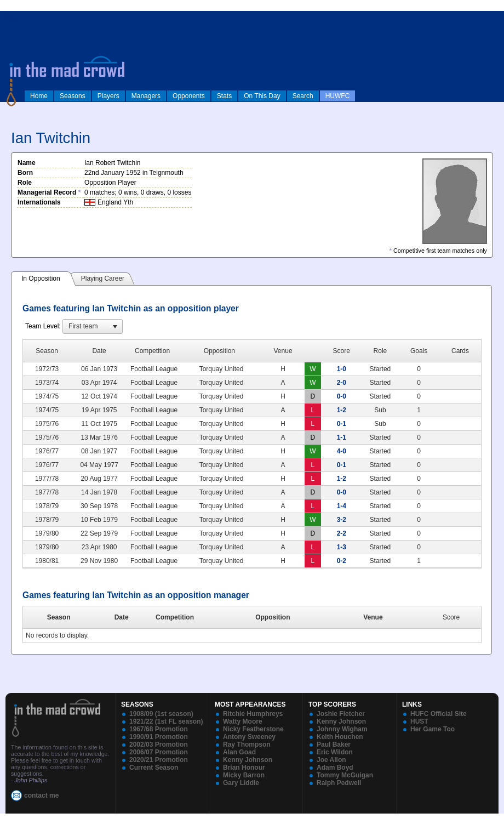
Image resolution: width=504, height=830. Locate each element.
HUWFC (338, 96)
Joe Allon (331, 760)
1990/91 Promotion (159, 737)
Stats (224, 96)
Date (122, 617)
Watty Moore (243, 721)
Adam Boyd (335, 768)
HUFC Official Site (439, 714)
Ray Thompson (247, 744)
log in (12, 18)
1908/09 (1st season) (161, 714)
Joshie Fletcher (341, 714)
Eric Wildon (335, 752)
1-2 (342, 410)
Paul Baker (334, 744)
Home (39, 96)
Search (303, 96)
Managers (146, 96)
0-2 (342, 561)
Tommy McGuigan (345, 775)
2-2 (342, 533)
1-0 (342, 369)
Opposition (273, 617)
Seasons (73, 96)
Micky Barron (244, 775)
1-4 (342, 506)
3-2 (342, 520)
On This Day (262, 96)
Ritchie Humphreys (253, 714)
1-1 (342, 437)
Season (59, 617)
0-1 (342, 424)
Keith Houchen (340, 737)
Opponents (189, 96)
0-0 (342, 396)
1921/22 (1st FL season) (166, 721)
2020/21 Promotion (159, 760)
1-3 (342, 547)
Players (108, 96)
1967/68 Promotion (159, 729)
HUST (419, 721)
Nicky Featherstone (253, 729)
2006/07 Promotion (159, 752)
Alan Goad (239, 752)
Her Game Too (433, 729)
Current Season (154, 768)
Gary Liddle (241, 783)
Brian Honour (244, 768)
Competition (175, 617)
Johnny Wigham (342, 729)
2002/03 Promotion (159, 744)
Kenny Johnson (248, 760)
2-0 (342, 383)
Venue (373, 617)
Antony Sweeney (249, 737)
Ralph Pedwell (339, 783)
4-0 (342, 451)
